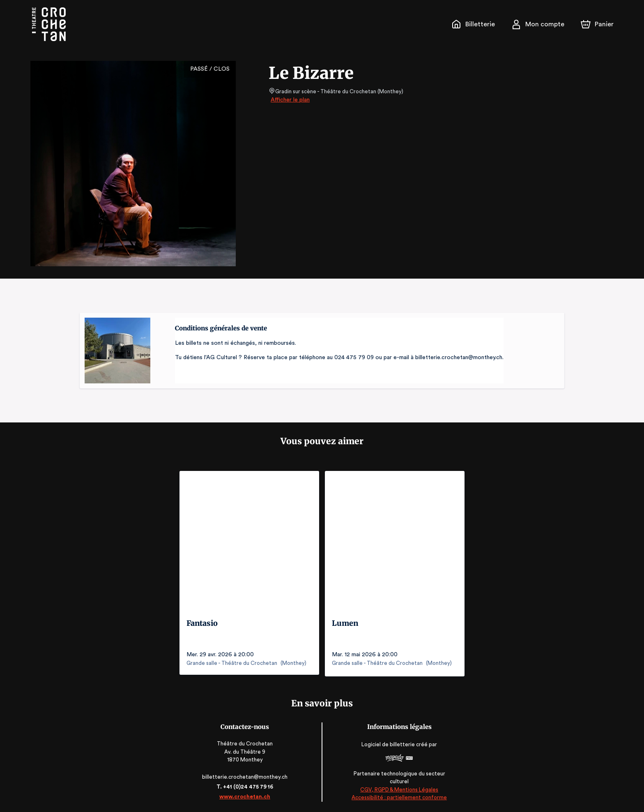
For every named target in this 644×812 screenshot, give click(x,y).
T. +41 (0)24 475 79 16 (246, 785)
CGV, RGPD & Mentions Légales (398, 788)
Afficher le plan (290, 100)
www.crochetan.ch (246, 795)
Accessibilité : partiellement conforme (398, 795)
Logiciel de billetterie (387, 742)
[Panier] (597, 24)
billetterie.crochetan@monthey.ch (246, 775)
